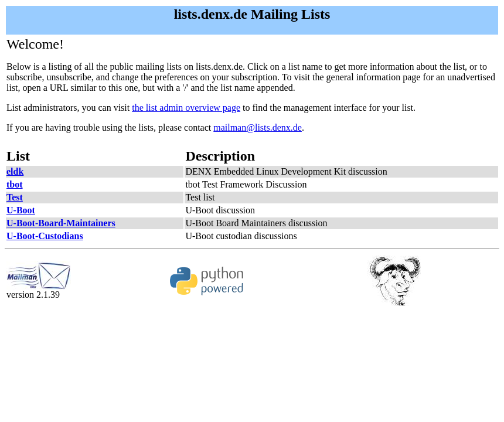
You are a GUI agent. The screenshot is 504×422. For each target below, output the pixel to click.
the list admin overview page (186, 108)
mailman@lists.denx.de (258, 127)
